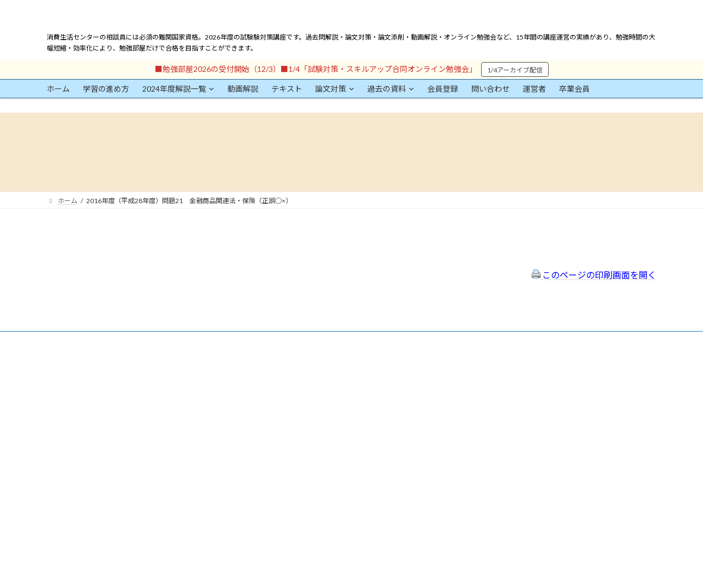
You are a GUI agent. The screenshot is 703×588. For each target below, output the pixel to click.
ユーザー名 (63, 421)
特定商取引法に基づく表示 (305, 384)
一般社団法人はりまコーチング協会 (517, 374)
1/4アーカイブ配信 (515, 70)
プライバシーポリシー (298, 399)
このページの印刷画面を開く (594, 275)
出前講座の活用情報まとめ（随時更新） (325, 443)
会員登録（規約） (292, 370)
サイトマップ (285, 413)
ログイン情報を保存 (94, 527)
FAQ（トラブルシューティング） (314, 428)
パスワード (63, 471)
